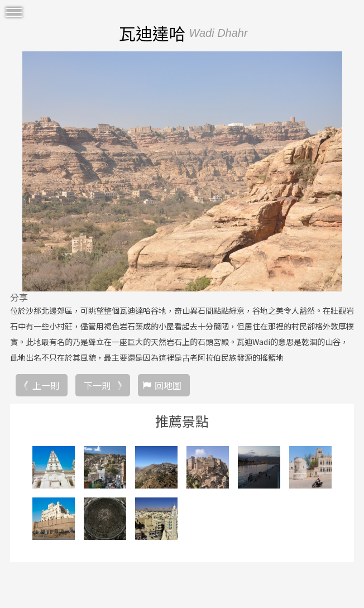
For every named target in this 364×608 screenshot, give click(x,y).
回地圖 (168, 385)
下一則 (97, 385)
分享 (19, 297)
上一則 (46, 385)
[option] (182, 171)
